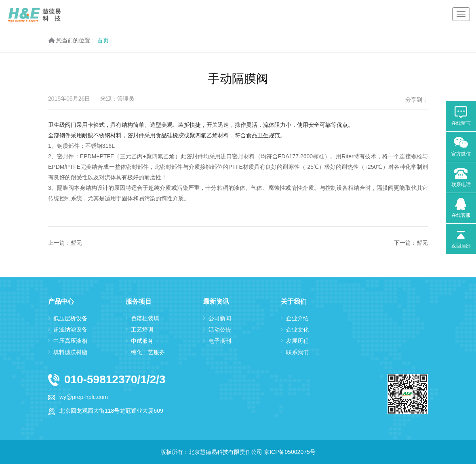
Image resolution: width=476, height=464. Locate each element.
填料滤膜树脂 (70, 352)
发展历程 (297, 341)
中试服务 (142, 341)
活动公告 (220, 330)
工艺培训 (142, 330)
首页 (103, 40)
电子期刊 (220, 341)
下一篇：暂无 (411, 243)
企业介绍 (297, 318)
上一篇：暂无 (65, 243)
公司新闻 (220, 318)
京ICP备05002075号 (290, 452)
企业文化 (297, 330)
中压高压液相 (70, 341)
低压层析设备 (70, 318)
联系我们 (297, 352)
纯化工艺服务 (148, 352)
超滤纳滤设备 (70, 330)
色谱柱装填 (145, 318)
